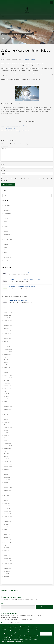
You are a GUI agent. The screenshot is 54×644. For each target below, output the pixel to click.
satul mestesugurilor (9, 242)
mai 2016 (6, 420)
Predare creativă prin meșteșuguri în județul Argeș (22, 287)
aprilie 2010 (7, 553)
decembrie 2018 (8, 375)
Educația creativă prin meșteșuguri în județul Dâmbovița (23, 272)
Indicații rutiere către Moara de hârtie (11, 623)
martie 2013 (7, 480)
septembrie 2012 (8, 490)
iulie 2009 (6, 574)
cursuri (6, 218)
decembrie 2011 (8, 514)
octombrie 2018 (8, 378)
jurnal (33, 59)
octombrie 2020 (8, 336)
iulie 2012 (6, 495)
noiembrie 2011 (8, 516)
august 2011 (7, 524)
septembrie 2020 (8, 339)
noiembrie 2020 (8, 333)
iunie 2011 (7, 527)
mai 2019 (6, 365)
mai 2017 (6, 401)
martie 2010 (7, 555)
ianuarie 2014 (7, 461)
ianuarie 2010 (7, 558)
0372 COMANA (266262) (36, 616)
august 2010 (7, 548)
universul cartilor (8, 234)
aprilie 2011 (7, 532)
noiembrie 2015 (8, 427)
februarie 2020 (8, 346)
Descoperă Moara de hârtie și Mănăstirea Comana (17, 131)
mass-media (7, 229)
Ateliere (6, 260)
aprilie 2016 (7, 422)
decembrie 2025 (8, 313)
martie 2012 (7, 506)
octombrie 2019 (8, 352)
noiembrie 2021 (8, 326)
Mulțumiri (5, 294)
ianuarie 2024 (7, 318)
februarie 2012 (8, 508)
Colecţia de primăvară (8, 128)
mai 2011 (6, 529)
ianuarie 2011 (7, 537)
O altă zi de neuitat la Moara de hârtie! (14, 126)
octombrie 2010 (8, 542)
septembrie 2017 (8, 391)
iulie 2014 (6, 454)
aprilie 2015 (7, 435)
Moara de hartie (8, 208)
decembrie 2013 (8, 464)
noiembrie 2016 (8, 407)
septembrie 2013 (8, 469)
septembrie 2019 (8, 354)
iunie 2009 (7, 576)
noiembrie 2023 (8, 320)
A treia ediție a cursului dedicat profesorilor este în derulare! (25, 279)
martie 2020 (7, 344)
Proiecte (6, 255)
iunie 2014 (7, 456)
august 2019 (7, 357)
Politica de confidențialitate (26, 638)
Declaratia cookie (13, 638)
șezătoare (11, 117)
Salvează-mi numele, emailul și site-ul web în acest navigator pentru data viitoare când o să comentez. (27, 180)
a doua (48, 74)
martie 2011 (7, 535)
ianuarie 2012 (7, 511)
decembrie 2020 (8, 331)
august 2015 (7, 430)
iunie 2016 (7, 417)
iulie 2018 (6, 380)
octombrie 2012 (8, 488)
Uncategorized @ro (9, 263)
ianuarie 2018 (7, 386)
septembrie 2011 (8, 522)
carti (5, 224)
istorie (6, 221)
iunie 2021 (7, 328)
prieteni (26, 59)
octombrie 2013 (8, 467)
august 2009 (7, 571)
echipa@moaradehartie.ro (11, 617)
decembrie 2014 (8, 441)
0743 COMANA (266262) (24, 616)
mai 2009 (6, 579)
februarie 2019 (8, 370)
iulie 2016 (6, 414)
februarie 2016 (8, 425)
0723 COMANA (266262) (13, 616)
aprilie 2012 (7, 503)
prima (43, 74)
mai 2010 (6, 550)
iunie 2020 (7, 341)
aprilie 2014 (7, 459)
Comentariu (5, 146)
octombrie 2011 (8, 519)
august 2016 (7, 412)
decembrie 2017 (8, 388)
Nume (3, 165)
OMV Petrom (7, 205)
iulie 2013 (6, 472)
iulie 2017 (6, 396)
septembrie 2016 (8, 409)
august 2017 (7, 394)
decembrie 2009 (8, 561)
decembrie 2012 (8, 485)
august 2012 (7, 493)
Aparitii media (8, 258)
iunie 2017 (7, 399)
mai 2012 (6, 501)
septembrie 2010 (8, 545)
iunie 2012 (7, 498)
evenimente (7, 211)
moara (30, 59)
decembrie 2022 (8, 323)
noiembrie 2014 (8, 443)
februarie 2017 (8, 404)
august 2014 (7, 451)
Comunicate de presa (9, 213)
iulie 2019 (6, 360)
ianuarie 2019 (7, 373)
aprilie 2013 (7, 477)
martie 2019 (7, 367)
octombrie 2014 (8, 446)
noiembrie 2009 (8, 563)
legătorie (6, 245)
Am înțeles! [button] (46, 634)
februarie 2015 (8, 438)
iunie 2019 (7, 362)
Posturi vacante (8, 216)
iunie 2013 (7, 475)
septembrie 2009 (8, 569)
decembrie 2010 (8, 540)
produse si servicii (9, 239)
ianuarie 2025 (7, 315)
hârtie (6, 237)
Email (3, 171)
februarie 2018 (8, 383)
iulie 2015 (6, 433)
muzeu (6, 232)
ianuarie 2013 (7, 482)
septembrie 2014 (8, 448)
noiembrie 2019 (8, 349)
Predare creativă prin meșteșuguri (18, 300)
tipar (5, 250)
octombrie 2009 (8, 566)
